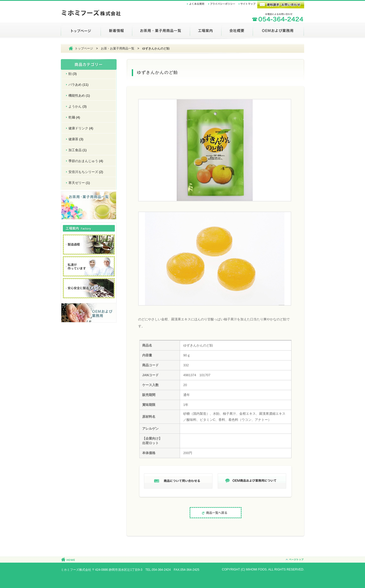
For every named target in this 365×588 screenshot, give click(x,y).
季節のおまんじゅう (83, 161)
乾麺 (72, 117)
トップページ (84, 48)
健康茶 (73, 139)
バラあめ (75, 85)
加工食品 (75, 150)
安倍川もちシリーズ (83, 172)
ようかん (75, 106)
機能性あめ (77, 96)
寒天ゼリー (77, 183)
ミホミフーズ (91, 13)
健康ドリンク (78, 128)
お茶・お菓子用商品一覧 (118, 48)
